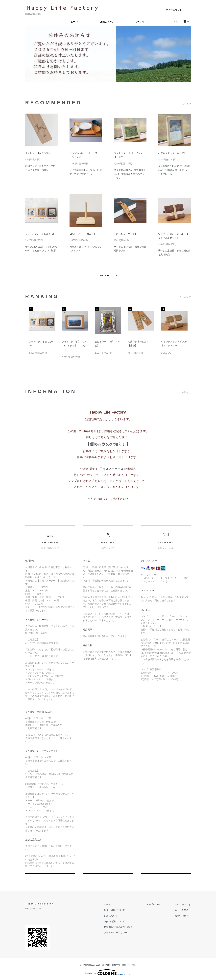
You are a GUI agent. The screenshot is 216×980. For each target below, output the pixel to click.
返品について (111, 916)
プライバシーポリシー (116, 933)
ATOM (156, 904)
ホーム (107, 904)
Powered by (108, 972)
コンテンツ (138, 22)
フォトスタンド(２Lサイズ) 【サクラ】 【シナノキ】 (74, 345)
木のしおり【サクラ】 (125, 234)
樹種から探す (107, 22)
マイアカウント (174, 10)
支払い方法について (114, 921)
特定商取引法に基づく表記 (118, 927)
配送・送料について (114, 910)
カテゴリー (76, 22)
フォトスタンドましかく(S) (40, 234)
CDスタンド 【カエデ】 (83, 234)
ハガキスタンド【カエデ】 (172, 153)
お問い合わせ (182, 916)
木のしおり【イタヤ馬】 (38, 153)
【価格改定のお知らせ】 (108, 444)
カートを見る (182, 910)
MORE (105, 276)
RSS (149, 904)
